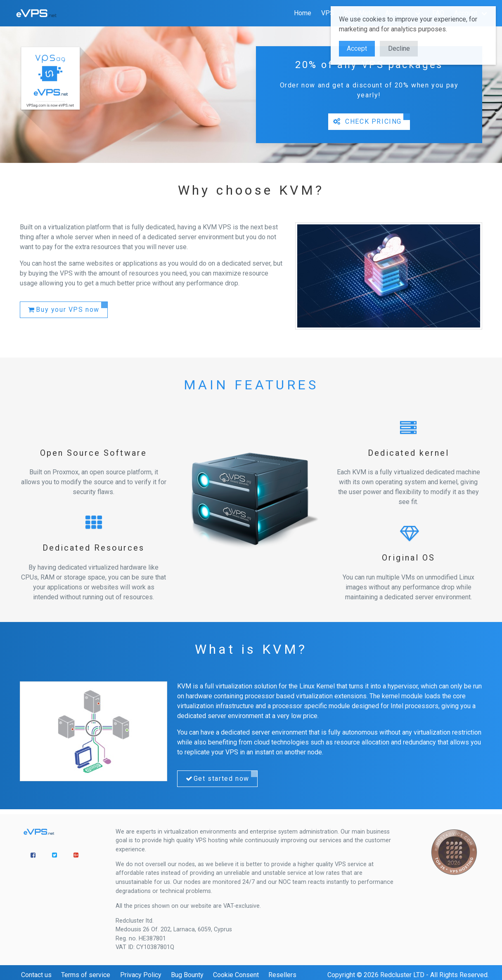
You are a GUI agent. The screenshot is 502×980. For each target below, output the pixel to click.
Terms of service (86, 975)
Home (303, 13)
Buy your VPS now (63, 310)
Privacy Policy (141, 975)
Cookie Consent (236, 975)
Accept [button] (357, 48)
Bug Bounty (187, 975)
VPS (328, 13)
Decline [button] (399, 48)
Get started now (217, 779)
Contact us (36, 975)
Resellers (282, 975)
